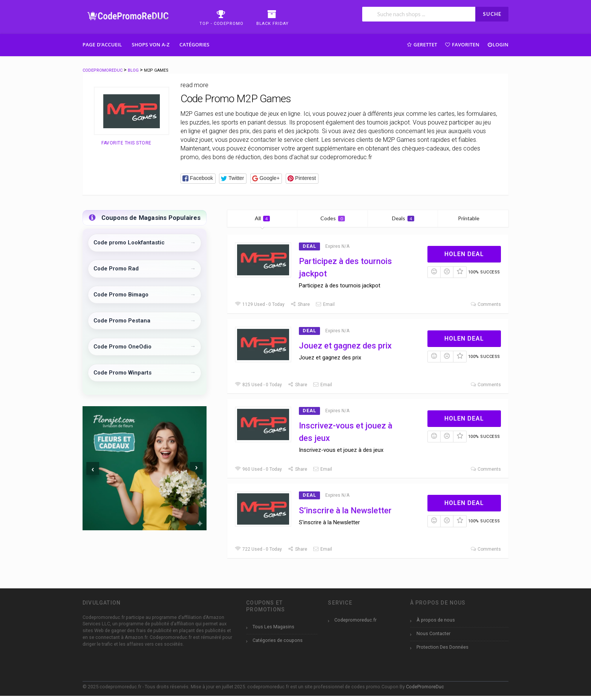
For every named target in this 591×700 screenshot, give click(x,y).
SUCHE (492, 14)
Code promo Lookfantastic (129, 243)
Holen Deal (464, 254)
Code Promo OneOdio (122, 347)
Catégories (194, 45)
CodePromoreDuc (425, 687)
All (262, 218)
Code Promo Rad (116, 269)
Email (325, 304)
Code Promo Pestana (122, 321)
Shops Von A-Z (151, 45)
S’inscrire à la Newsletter (345, 510)
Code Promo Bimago (121, 295)
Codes (333, 218)
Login (498, 44)
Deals (403, 218)
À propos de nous (436, 620)
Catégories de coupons (278, 640)
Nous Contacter (433, 633)
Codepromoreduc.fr (355, 620)
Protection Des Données (442, 647)
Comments (485, 304)
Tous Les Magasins (273, 627)
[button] (198, 179)
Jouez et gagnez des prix (345, 346)
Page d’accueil (102, 45)
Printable (473, 218)
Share (300, 304)
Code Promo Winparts (122, 373)
